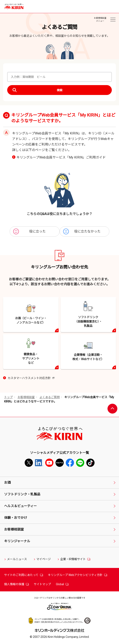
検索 (60, 90)
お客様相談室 (26, 397)
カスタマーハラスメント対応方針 (31, 378)
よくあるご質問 (50, 397)
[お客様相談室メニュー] (113, 20)
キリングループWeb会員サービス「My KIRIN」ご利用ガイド (61, 157)
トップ (8, 397)
